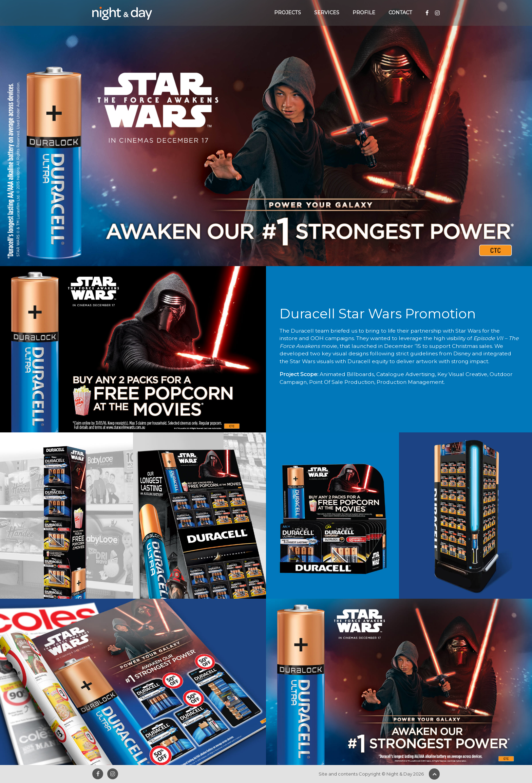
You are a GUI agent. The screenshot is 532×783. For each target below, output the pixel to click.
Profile (364, 13)
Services (327, 13)
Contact (400, 13)
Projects (288, 13)
